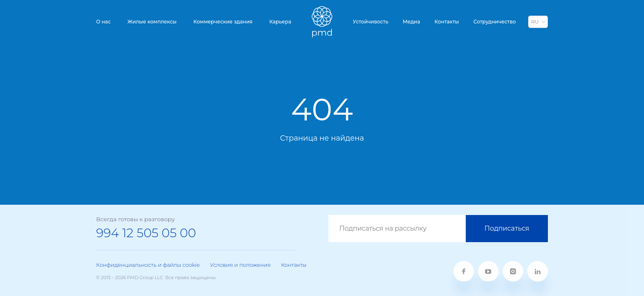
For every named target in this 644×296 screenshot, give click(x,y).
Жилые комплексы (152, 22)
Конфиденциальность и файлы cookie (148, 265)
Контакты (447, 22)
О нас (103, 22)
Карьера (280, 22)
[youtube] (488, 271)
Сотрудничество (495, 22)
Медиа (411, 22)
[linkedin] (538, 271)
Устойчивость (370, 22)
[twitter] (513, 271)
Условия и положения (240, 265)
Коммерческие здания (223, 22)
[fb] (464, 271)
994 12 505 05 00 (146, 233)
